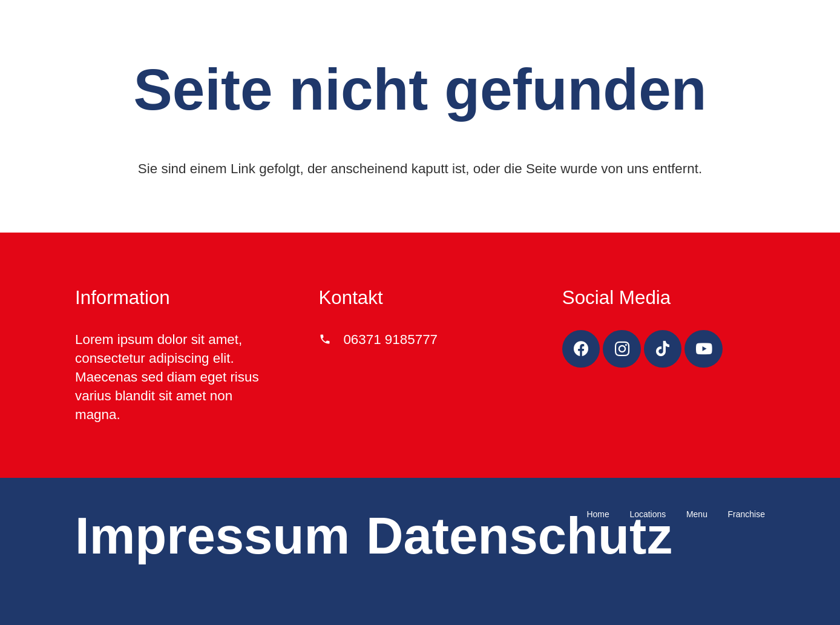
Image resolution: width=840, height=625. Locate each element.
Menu (697, 514)
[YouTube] (704, 349)
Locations (648, 514)
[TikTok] (663, 349)
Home (598, 514)
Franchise (746, 514)
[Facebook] (581, 349)
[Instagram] (622, 349)
